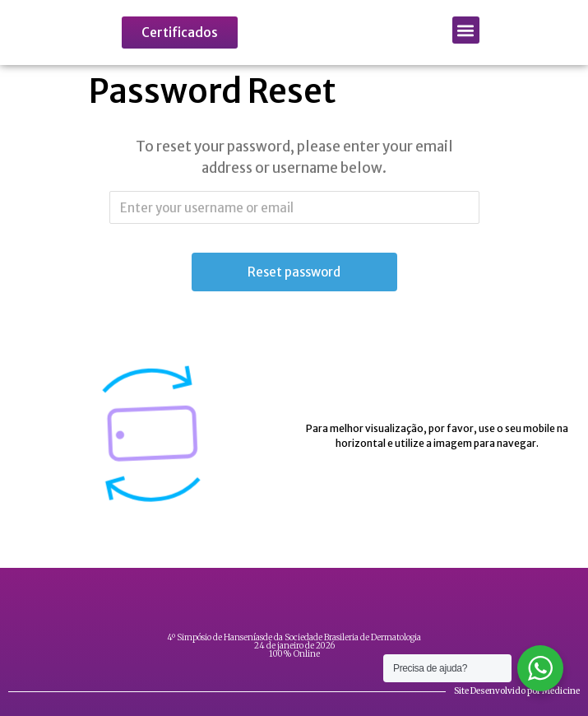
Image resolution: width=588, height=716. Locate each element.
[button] (466, 30)
